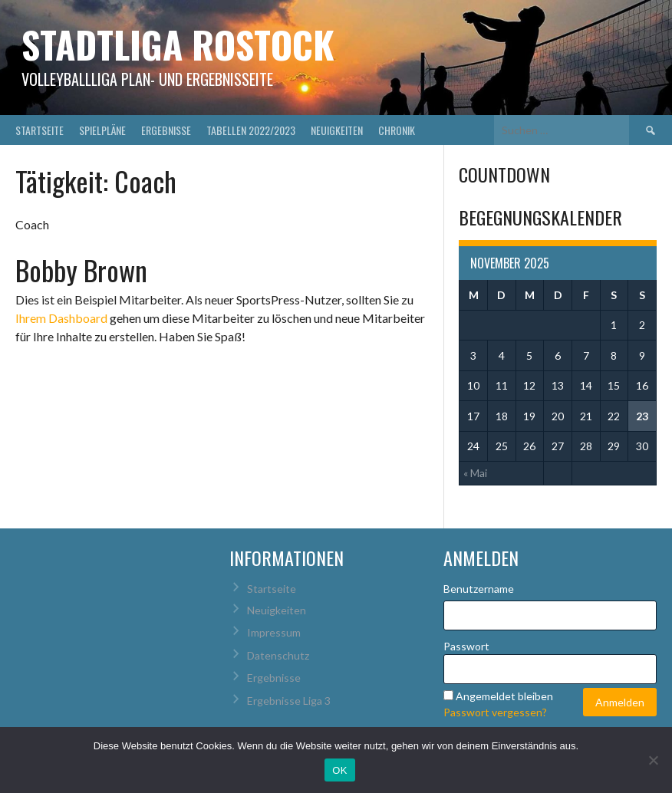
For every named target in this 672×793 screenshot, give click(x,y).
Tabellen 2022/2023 (251, 130)
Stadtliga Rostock (178, 44)
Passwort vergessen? (495, 712)
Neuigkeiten (337, 130)
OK (339, 770)
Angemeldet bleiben (504, 696)
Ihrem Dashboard (61, 318)
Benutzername (479, 589)
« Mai (475, 473)
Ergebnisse (166, 130)
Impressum (274, 632)
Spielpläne (102, 130)
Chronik (397, 130)
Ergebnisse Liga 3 (289, 701)
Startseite (40, 130)
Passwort (466, 646)
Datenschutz (278, 655)
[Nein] (653, 760)
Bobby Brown (81, 270)
